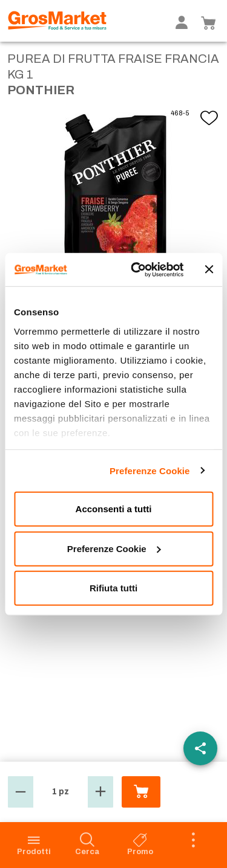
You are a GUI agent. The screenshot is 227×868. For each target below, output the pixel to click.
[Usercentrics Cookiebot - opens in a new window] (137, 269)
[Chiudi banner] (209, 269)
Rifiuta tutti (113, 588)
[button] (21, 792)
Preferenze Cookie (150, 470)
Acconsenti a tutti (114, 509)
